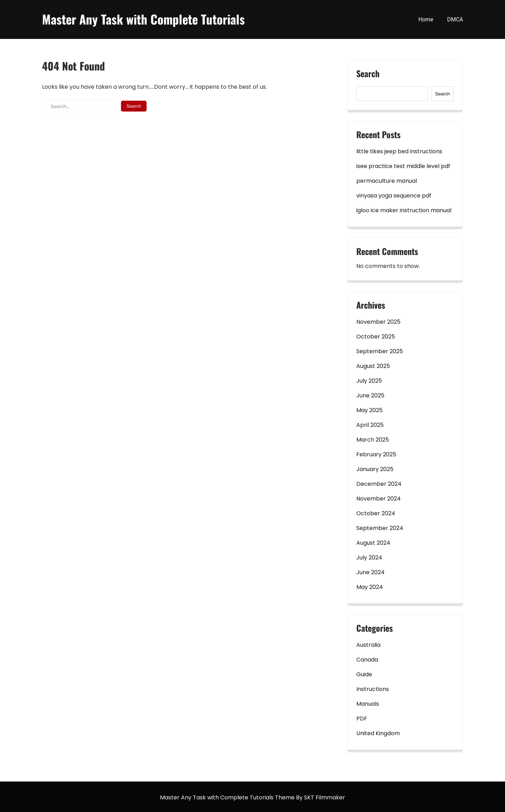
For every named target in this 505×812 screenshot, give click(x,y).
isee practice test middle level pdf (403, 166)
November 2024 (379, 499)
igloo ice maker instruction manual (404, 210)
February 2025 (376, 454)
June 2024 (371, 572)
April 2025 (370, 425)
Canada (367, 660)
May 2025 (369, 410)
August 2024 (373, 543)
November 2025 (378, 322)
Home (426, 19)
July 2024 (369, 558)
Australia (368, 645)
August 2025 (373, 366)
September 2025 (380, 351)
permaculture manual (387, 181)
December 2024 (379, 484)
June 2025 (370, 395)
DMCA (455, 19)
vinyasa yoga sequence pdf (394, 196)
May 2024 (370, 587)
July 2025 (369, 381)
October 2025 (376, 337)
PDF (362, 719)
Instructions (373, 689)
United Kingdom (378, 733)
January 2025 (375, 469)
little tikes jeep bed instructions (399, 151)
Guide (364, 674)
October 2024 (376, 513)
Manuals (368, 704)
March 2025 (373, 440)
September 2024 (380, 528)
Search (368, 74)
